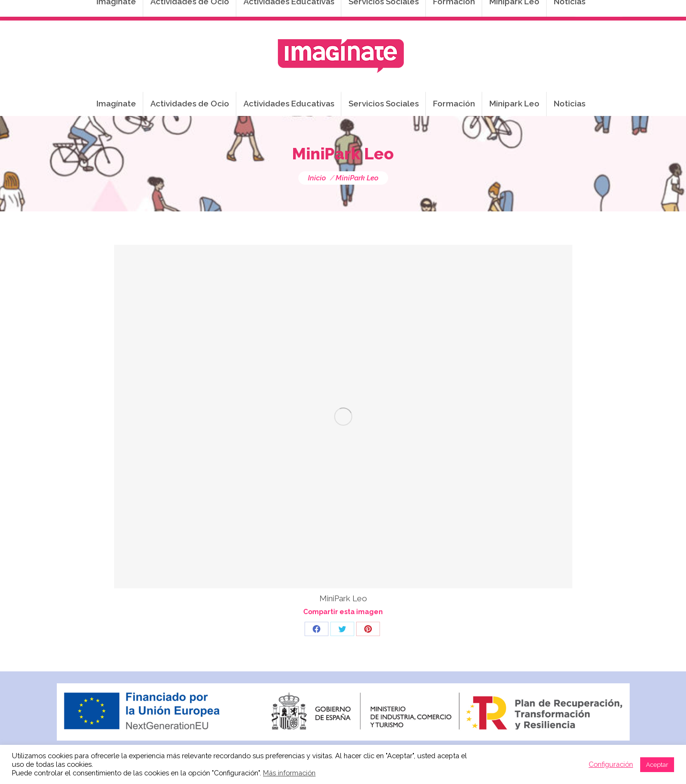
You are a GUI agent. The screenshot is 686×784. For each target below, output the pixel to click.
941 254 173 (222, 10)
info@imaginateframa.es (305, 10)
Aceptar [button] (657, 765)
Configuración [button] (611, 764)
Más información (289, 773)
